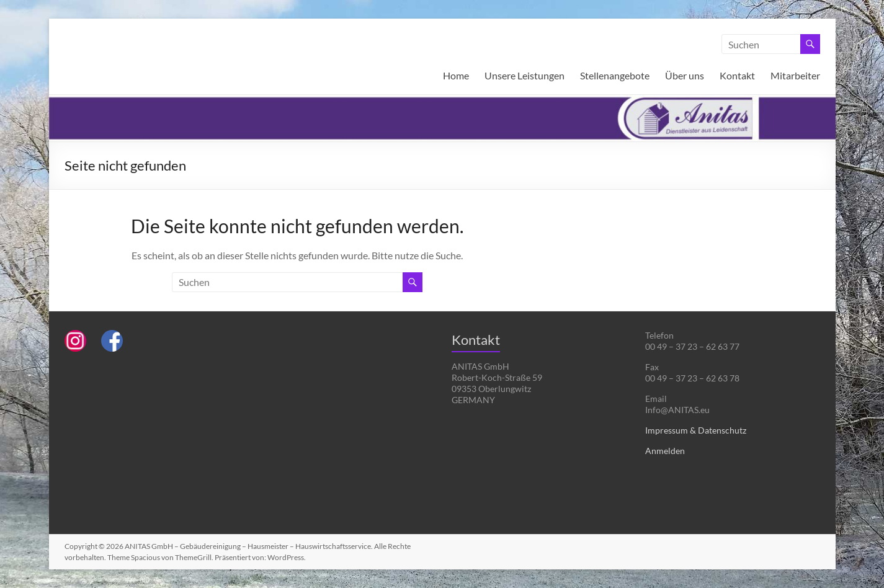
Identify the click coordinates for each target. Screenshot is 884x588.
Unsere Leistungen (525, 75)
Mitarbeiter (795, 75)
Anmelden (665, 451)
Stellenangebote (615, 75)
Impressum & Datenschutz (696, 430)
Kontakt (737, 75)
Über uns (685, 75)
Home (456, 75)
